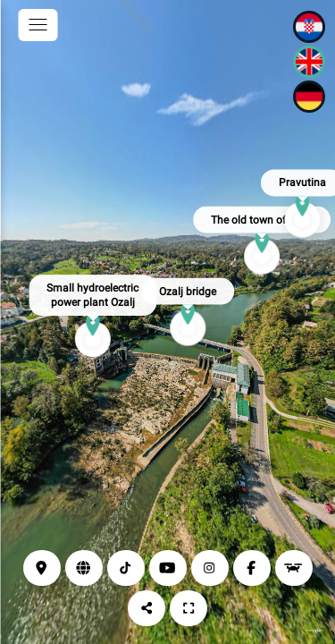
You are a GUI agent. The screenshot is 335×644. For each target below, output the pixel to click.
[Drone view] (294, 568)
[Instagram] (210, 568)
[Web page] (84, 568)
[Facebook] (252, 568)
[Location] (42, 568)
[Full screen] (188, 608)
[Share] (147, 608)
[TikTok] (126, 568)
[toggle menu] (38, 25)
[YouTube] (168, 568)
